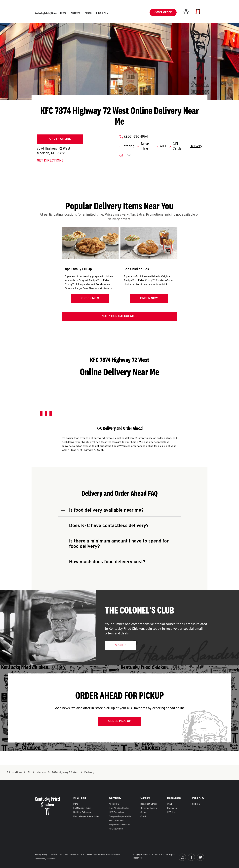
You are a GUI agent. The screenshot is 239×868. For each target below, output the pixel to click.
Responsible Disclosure (119, 825)
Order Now (90, 298)
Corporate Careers (149, 808)
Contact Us (172, 808)
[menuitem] (63, 13)
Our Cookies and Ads (75, 855)
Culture (144, 812)
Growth (144, 817)
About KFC (114, 804)
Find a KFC (196, 804)
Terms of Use (56, 855)
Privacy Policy (41, 855)
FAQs (170, 804)
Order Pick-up (120, 722)
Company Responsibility (120, 817)
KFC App (171, 812)
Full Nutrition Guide (82, 808)
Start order (163, 12)
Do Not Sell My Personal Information (103, 855)
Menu (76, 804)
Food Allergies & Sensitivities (86, 817)
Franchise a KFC (116, 821)
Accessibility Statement (45, 859)
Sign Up (121, 646)
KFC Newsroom (116, 829)
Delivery (196, 146)
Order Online (60, 139)
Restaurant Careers (149, 804)
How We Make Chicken (119, 808)
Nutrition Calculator (119, 317)
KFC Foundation (116, 812)
